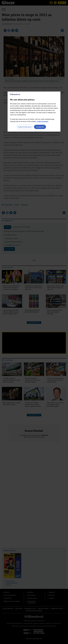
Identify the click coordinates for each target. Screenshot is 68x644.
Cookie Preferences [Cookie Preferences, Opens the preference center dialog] (25, 127)
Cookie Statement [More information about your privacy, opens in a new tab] (43, 121)
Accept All (40, 127)
